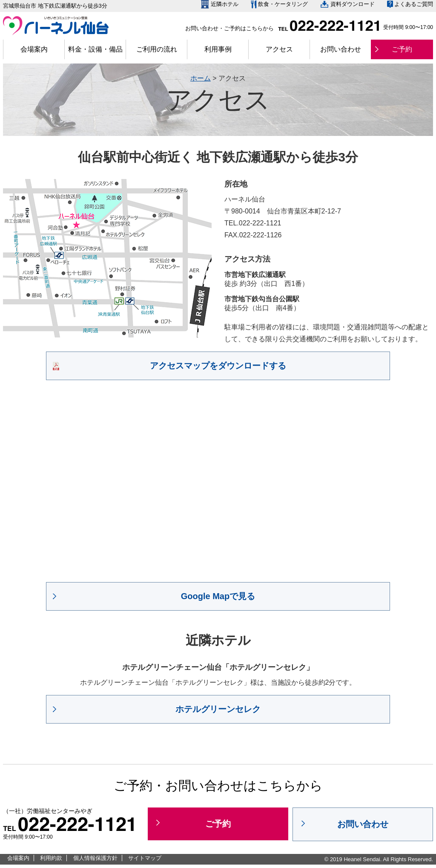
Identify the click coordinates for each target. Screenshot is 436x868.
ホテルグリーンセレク (218, 709)
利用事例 (218, 49)
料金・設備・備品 (95, 49)
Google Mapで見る (218, 596)
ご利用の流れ (157, 49)
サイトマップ (145, 858)
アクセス (279, 49)
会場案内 (34, 49)
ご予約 (402, 49)
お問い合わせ (341, 49)
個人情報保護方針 (95, 858)
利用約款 (51, 858)
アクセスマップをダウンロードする (218, 366)
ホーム (201, 78)
